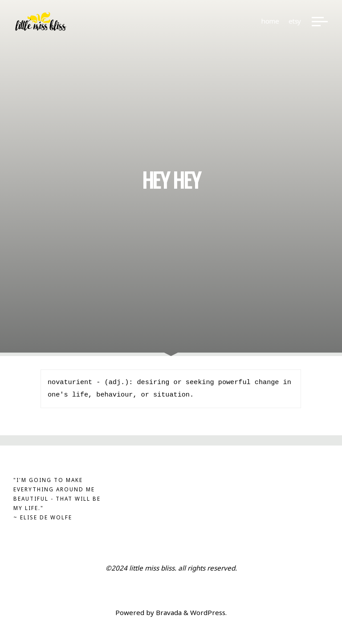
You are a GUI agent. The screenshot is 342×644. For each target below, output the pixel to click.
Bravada (168, 612)
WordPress (208, 612)
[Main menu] (320, 21)
